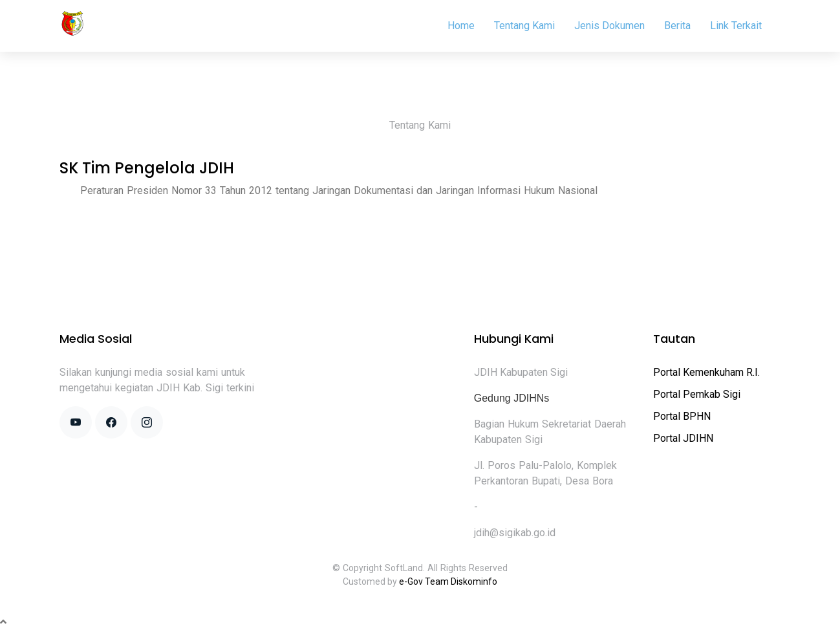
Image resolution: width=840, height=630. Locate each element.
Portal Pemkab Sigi (697, 394)
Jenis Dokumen (609, 26)
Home (461, 26)
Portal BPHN (682, 416)
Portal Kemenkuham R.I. (706, 372)
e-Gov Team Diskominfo (448, 581)
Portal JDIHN (683, 438)
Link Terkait (736, 26)
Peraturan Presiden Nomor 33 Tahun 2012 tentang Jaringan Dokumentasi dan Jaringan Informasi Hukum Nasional (339, 190)
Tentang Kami (524, 26)
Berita (677, 26)
